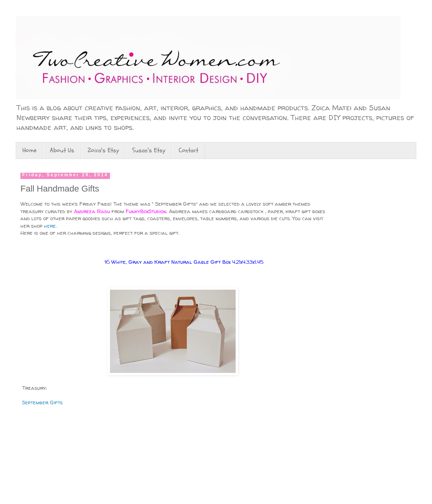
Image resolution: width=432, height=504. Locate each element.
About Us (62, 150)
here (49, 226)
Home (29, 150)
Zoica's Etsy (103, 150)
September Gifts (42, 402)
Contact (189, 150)
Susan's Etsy (149, 150)
